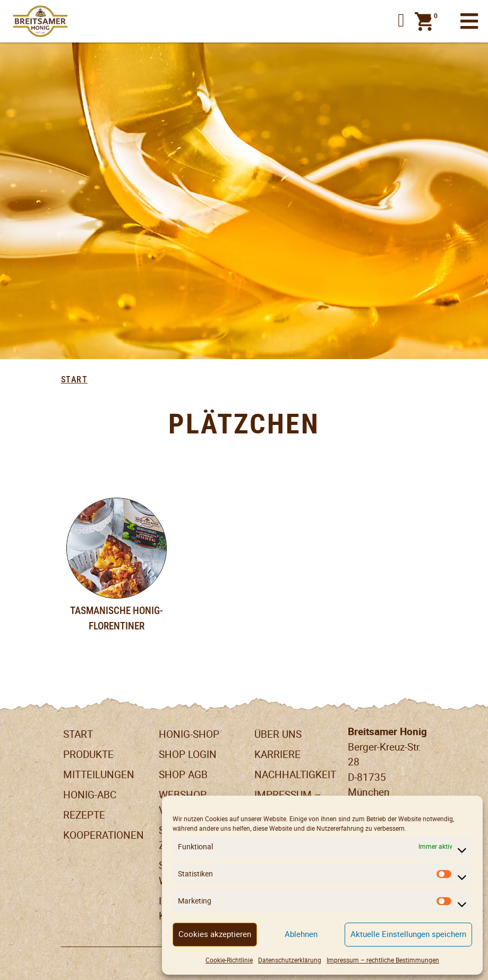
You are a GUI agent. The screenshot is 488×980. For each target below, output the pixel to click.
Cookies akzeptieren (215, 934)
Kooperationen (104, 835)
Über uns (278, 734)
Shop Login (188, 755)
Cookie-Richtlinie (229, 960)
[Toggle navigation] (469, 22)
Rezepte (84, 815)
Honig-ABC (90, 795)
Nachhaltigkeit (295, 775)
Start (75, 380)
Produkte (88, 755)
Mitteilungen (99, 775)
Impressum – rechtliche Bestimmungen (383, 960)
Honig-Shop (189, 734)
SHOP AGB (183, 775)
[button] (401, 21)
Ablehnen (301, 934)
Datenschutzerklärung (290, 960)
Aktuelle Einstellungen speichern (408, 934)
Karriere (277, 755)
